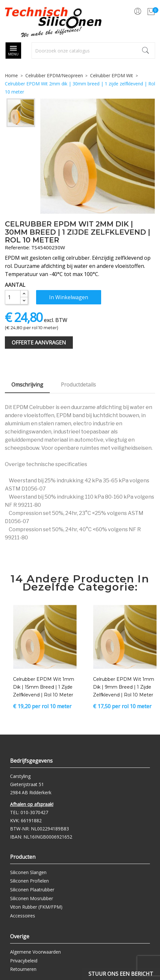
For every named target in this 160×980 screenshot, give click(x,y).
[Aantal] (13, 297)
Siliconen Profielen (29, 881)
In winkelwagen (69, 297)
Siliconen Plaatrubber (32, 890)
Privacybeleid (24, 961)
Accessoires (23, 916)
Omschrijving (27, 385)
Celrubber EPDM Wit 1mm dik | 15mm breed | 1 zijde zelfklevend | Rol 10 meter (44, 687)
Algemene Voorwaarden (35, 952)
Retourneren (23, 969)
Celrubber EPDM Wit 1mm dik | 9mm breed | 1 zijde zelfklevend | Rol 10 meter (124, 687)
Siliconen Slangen (28, 872)
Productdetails (78, 385)
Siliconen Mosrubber (32, 898)
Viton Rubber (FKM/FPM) (36, 907)
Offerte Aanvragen (39, 343)
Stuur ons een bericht (121, 974)
